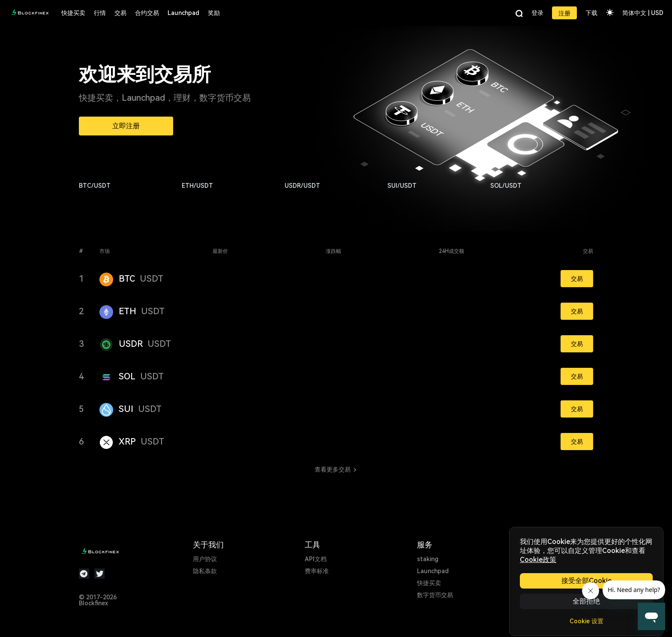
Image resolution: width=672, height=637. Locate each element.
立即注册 (126, 126)
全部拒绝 (586, 601)
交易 (577, 279)
